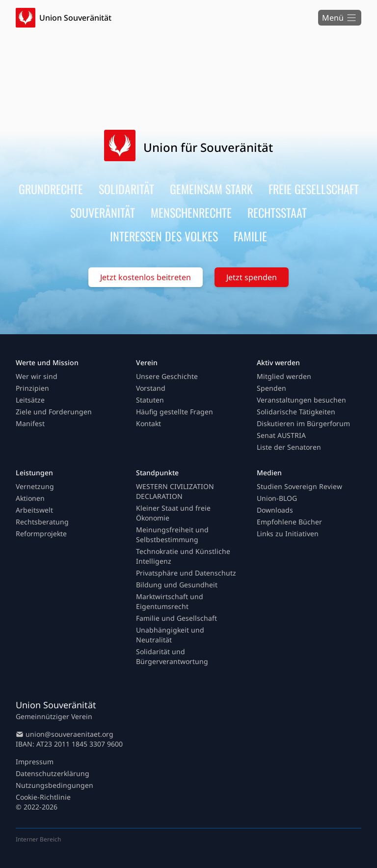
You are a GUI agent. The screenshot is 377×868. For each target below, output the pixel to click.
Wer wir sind (37, 376)
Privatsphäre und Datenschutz (186, 573)
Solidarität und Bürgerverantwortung (172, 656)
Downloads (275, 510)
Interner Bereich (38, 839)
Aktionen (30, 498)
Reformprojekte (41, 534)
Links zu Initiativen (288, 534)
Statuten (150, 400)
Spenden (271, 388)
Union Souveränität (75, 18)
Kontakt (148, 423)
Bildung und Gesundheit (177, 585)
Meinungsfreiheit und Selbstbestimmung (172, 535)
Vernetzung (35, 486)
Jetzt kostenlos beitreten (146, 277)
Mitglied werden (284, 376)
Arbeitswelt (34, 510)
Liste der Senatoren (289, 447)
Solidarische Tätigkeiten (296, 412)
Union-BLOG (277, 498)
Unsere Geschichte (167, 376)
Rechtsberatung (42, 522)
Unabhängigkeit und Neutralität (170, 635)
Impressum (35, 762)
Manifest (30, 423)
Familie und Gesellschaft (176, 618)
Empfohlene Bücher (289, 522)
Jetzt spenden (252, 277)
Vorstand (151, 388)
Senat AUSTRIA (281, 435)
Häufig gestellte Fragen (175, 412)
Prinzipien (32, 388)
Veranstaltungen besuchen (301, 400)
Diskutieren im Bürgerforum (303, 423)
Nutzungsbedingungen (54, 785)
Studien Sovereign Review (299, 486)
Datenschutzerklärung (53, 773)
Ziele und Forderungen (54, 412)
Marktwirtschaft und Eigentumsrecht (170, 601)
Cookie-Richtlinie (43, 797)
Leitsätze (30, 400)
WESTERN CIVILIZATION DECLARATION (175, 491)
